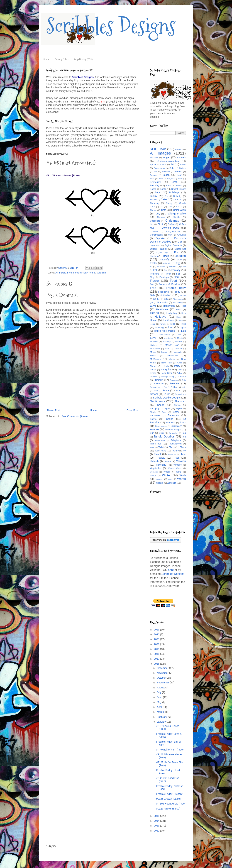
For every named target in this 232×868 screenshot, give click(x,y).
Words (181, 479)
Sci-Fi (167, 394)
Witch (183, 475)
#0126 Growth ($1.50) (168, 799)
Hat (184, 306)
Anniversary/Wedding (168, 161)
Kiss (184, 324)
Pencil (153, 370)
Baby (172, 168)
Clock (160, 224)
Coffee (171, 224)
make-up (167, 342)
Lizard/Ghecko (163, 334)
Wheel (167, 472)
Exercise (173, 267)
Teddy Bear (160, 440)
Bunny (154, 196)
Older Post (132, 410)
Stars (183, 422)
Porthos (154, 377)
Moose (165, 352)
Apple (153, 165)
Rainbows (159, 384)
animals (181, 157)
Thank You (156, 444)
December (163, 668)
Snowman (173, 415)
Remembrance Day (159, 387)
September (163, 683)
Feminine (155, 274)
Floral (177, 277)
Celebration (179, 210)
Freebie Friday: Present (169, 794)
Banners (154, 175)
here (171, 570)
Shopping (155, 409)
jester (152, 324)
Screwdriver (180, 394)
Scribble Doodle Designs (167, 398)
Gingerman (178, 299)
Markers (154, 345)
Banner (178, 172)
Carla (170, 207)
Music (172, 359)
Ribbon (174, 387)
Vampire (178, 465)
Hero (184, 313)
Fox (152, 284)
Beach (166, 175)
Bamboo (166, 172)
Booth (153, 189)
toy (184, 451)
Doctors (154, 256)
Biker (180, 179)
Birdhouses (156, 182)
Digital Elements (173, 245)
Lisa (184, 331)
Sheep (161, 405)
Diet (180, 242)
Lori (179, 334)
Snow (176, 412)
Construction (156, 235)
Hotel (179, 317)
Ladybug (159, 327)
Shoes (177, 405)
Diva (177, 252)
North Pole (167, 363)
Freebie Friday (80, 273)
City (152, 224)
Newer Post (54, 410)
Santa (166, 390)
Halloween (169, 306)
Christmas (172, 221)
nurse (179, 363)
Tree (183, 454)
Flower (155, 281)
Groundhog (178, 302)
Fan (166, 270)
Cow (170, 235)
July (159, 692)
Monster (178, 349)
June (160, 697)
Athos (183, 165)
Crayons (182, 235)
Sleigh (153, 412)
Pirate (153, 373)
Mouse (153, 356)
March (161, 712)
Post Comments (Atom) (75, 416)
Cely (158, 214)
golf (152, 302)
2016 (157, 664)
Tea (184, 437)
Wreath (160, 483)
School (154, 394)
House (154, 320)
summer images (173, 430)
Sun (152, 433)
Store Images (161, 426)
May (160, 702)
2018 (157, 654)
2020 (157, 644)
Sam (156, 391)
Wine (179, 472)
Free (70, 273)
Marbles (179, 342)
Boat (168, 186)
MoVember (156, 359)
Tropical (161, 458)
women (159, 479)
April (160, 707)
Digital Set (180, 249)
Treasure (172, 454)
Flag (152, 277)
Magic (180, 338)
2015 (157, 816)
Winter (166, 475)
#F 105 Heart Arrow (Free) (171, 804)
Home (47, 59)
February (162, 717)
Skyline (179, 409)
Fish (178, 274)
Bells (161, 179)
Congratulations (173, 231)
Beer (152, 179)
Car (161, 207)
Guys (153, 306)
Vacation (181, 461)
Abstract (179, 149)
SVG (161, 433)
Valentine (101, 273)
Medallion (155, 349)
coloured (154, 231)
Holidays (160, 317)
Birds (175, 182)
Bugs (158, 192)
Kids (173, 324)
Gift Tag (157, 299)
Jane (180, 320)
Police (180, 373)
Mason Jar (172, 345)
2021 (157, 639)
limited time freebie (165, 331)
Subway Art (177, 426)
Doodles (180, 256)
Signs (167, 409)
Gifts (166, 299)
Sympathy (173, 433)
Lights (183, 327)
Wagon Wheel (175, 468)
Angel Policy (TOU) (83, 59)
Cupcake (160, 238)
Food (173, 281)
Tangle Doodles (164, 437)
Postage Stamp (168, 377)
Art (172, 164)
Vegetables (156, 468)
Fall (155, 270)
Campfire (178, 200)
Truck (176, 458)
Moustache (172, 356)
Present (182, 377)
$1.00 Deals (158, 149)
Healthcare (162, 309)
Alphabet (154, 158)
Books (179, 186)
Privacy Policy (62, 59)
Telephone (176, 440)
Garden (166, 295)
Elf (151, 267)
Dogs (166, 256)
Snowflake (155, 415)
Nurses (154, 366)
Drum (180, 260)
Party (177, 366)
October (162, 678)
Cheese (161, 217)
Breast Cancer (179, 189)
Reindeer (175, 383)
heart (179, 310)
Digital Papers (158, 249)
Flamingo (164, 277)
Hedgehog (172, 313)
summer (155, 429)
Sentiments (158, 401)
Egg (178, 263)
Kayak (163, 324)
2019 (157, 649)
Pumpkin (158, 380)
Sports (153, 419)
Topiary (175, 451)
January (162, 722)
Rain (184, 380)
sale (184, 387)
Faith (184, 267)
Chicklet (176, 217)
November (163, 673)
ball (155, 172)
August (161, 688)
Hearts (92, 273)
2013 (157, 826)
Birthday (155, 185)
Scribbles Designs (111, 26)
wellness (154, 472)
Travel (157, 454)
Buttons (153, 200)
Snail (164, 412)
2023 (157, 630)
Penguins (166, 370)
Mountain (178, 352)
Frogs (177, 292)
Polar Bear (166, 373)
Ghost (183, 295)
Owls (166, 366)
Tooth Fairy (160, 451)
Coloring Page (170, 228)
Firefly (168, 274)
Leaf (171, 327)
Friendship (164, 292)
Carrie (179, 207)
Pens (180, 370)
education (168, 263)
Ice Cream (169, 320)
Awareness (159, 168)
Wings (153, 476)
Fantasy (176, 270)
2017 (157, 659)
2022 (157, 634)
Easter (154, 263)
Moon (153, 352)
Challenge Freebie (175, 214)
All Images (61, 273)
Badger (182, 168)
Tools (172, 447)
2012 (157, 831)
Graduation (163, 302)
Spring (170, 419)
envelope (161, 267)
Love (153, 338)
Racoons (174, 380)
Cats (164, 210)
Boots (163, 189)
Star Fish (170, 423)
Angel (166, 157)
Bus (166, 196)
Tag (184, 433)
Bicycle (170, 179)
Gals (153, 295)
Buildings (174, 192)
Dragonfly (164, 260)
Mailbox (154, 342)
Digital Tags (162, 252)
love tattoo (169, 338)
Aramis (163, 165)
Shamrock (180, 401)
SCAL (179, 391)
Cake (164, 199)
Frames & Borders (169, 284)
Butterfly (177, 196)
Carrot (153, 210)
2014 (157, 821)
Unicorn (168, 461)
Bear (179, 175)
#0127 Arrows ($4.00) (168, 809)
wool (170, 479)
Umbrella (155, 461)
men (167, 349)
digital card (155, 245)
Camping (155, 203)
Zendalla (172, 483)
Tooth (183, 447)
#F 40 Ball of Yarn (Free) (170, 750)
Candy (169, 203)
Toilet (161, 447)
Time (152, 447)
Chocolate (155, 221)
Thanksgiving (175, 444)
